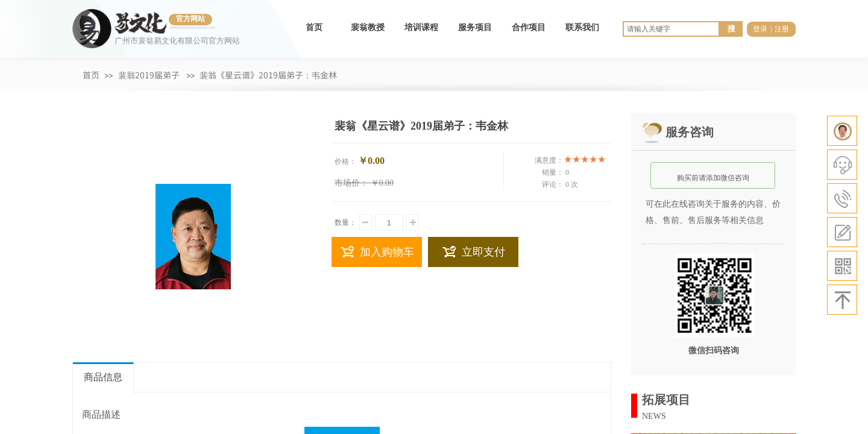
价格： (345, 162)
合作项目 (529, 27)
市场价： (351, 183)
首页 (314, 27)
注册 (782, 29)
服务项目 (475, 27)
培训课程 (421, 27)
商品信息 (103, 377)
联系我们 (582, 27)
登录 (760, 29)
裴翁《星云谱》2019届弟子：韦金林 (268, 75)
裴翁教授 (368, 27)
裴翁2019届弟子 (149, 75)
